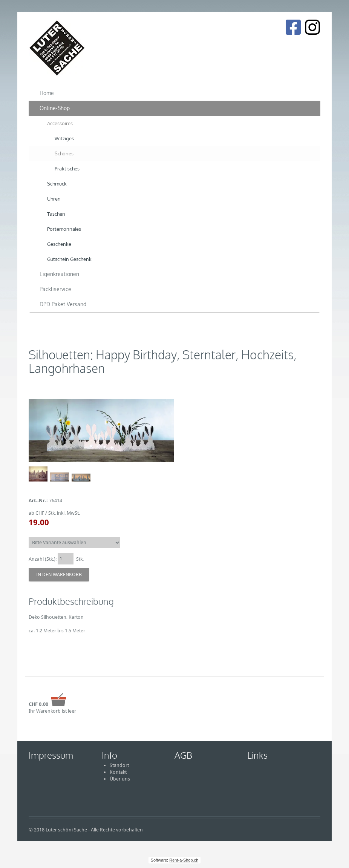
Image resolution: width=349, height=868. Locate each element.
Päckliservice (55, 289)
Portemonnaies (64, 229)
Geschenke (59, 244)
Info (109, 755)
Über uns (120, 779)
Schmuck (57, 184)
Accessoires (60, 123)
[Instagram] (312, 27)
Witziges (64, 138)
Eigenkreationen (59, 274)
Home (47, 93)
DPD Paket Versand (63, 304)
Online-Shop (55, 108)
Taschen (56, 214)
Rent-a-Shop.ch (184, 860)
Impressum (51, 755)
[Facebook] (293, 27)
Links (257, 755)
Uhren (54, 199)
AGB (183, 755)
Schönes (64, 153)
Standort (119, 765)
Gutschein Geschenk (69, 259)
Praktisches (67, 169)
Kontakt (118, 772)
